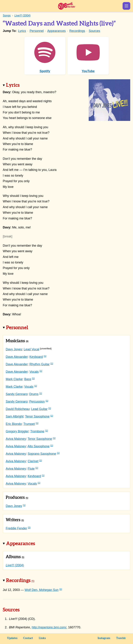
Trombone (37, 431)
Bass (28, 379)
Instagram (104, 638)
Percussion (37, 402)
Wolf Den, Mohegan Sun (42, 590)
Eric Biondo (14, 424)
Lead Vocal (31, 349)
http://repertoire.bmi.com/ (49, 627)
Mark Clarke (14, 379)
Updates (12, 638)
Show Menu (126, 6)
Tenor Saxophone (37, 416)
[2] (29, 528)
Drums (34, 394)
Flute (31, 469)
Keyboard (36, 357)
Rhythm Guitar (39, 364)
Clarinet (33, 461)
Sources (94, 31)
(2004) (15, 565)
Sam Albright (15, 416)
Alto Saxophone (39, 446)
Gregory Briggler (17, 431)
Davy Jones (14, 349)
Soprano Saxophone (42, 454)
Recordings (77, 31)
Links (42, 638)
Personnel (37, 31)
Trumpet (29, 424)
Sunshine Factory (67, 6)
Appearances (56, 31)
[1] (45, 356)
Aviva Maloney (16, 439)
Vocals (34, 372)
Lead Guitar (39, 409)
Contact (28, 638)
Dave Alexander (17, 357)
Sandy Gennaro (17, 394)
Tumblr (121, 638)
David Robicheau (18, 409)
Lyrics (22, 31)
